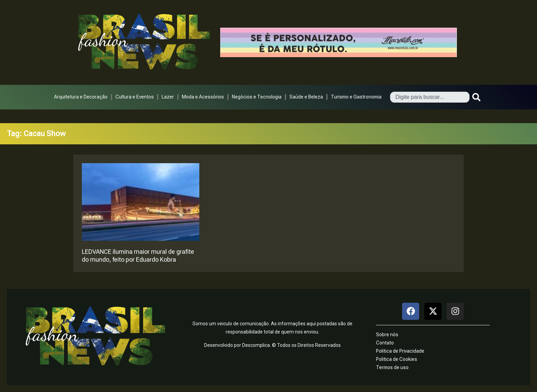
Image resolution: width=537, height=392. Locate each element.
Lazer (168, 97)
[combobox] (430, 97)
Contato (385, 343)
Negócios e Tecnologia (257, 97)
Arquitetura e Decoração (81, 97)
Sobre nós (387, 335)
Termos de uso (392, 367)
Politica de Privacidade (400, 351)
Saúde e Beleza (306, 97)
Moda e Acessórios (203, 97)
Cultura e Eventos (135, 97)
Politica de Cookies (397, 359)
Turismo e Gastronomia (356, 97)
